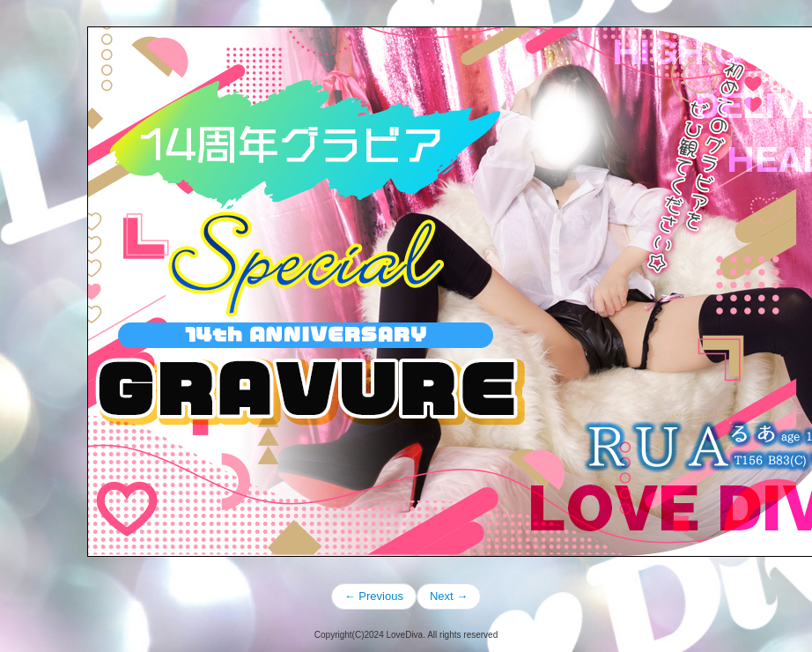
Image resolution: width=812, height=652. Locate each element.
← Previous (374, 596)
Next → (449, 596)
